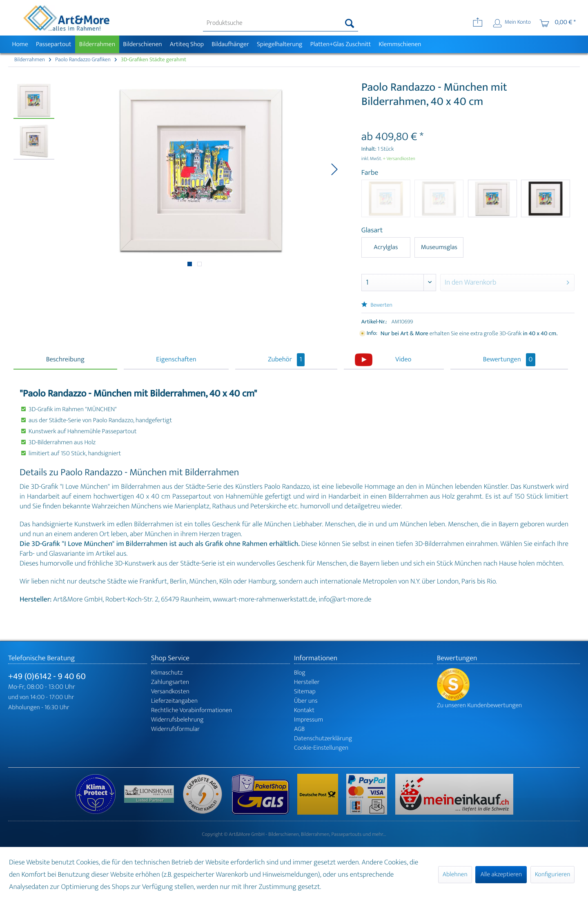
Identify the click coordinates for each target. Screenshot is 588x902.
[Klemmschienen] (400, 44)
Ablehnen (455, 874)
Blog (300, 673)
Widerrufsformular (175, 729)
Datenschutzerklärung (323, 738)
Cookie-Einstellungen (321, 748)
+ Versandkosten (399, 159)
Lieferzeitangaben (174, 701)
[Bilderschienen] (143, 44)
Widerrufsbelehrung (177, 720)
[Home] (20, 44)
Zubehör (286, 360)
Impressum (308, 720)
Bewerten (377, 305)
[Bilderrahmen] (97, 44)
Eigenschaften (176, 360)
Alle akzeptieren (501, 874)
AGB (299, 729)
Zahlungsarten (170, 682)
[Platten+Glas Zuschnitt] (341, 44)
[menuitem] (281, 23)
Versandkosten (170, 692)
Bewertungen (509, 360)
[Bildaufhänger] (231, 44)
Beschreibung (65, 360)
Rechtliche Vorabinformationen (192, 710)
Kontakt (304, 710)
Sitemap (305, 692)
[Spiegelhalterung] (280, 44)
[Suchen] (350, 23)
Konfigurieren (552, 874)
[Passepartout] (53, 44)
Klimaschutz (167, 673)
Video (403, 360)
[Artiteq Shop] (187, 44)
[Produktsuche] (281, 23)
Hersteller (307, 682)
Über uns (306, 701)
